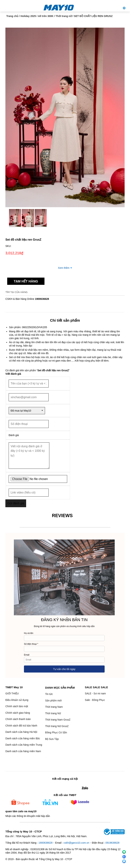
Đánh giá (14, 435)
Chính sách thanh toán (18, 719)
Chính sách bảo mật (17, 706)
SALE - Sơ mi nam (95, 693)
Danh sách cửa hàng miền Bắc (23, 738)
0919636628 (112, 843)
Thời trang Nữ (53, 713)
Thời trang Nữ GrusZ (57, 726)
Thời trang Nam (54, 707)
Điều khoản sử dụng (17, 700)
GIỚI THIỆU (12, 693)
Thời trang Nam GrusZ (58, 720)
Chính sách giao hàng (18, 713)
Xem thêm (64, 268)
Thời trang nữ (64, 16)
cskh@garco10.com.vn (76, 843)
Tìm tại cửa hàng (16, 292)
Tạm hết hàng (26, 281)
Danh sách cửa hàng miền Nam (23, 751)
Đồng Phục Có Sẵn (56, 732)
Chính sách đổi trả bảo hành (21, 726)
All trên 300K (46, 16)
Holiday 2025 (28, 16)
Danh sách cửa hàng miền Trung (24, 745)
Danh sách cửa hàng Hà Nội (21, 732)
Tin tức (49, 694)
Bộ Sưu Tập (52, 739)
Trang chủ (12, 16)
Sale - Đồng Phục (95, 700)
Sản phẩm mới (53, 701)
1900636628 (42, 299)
